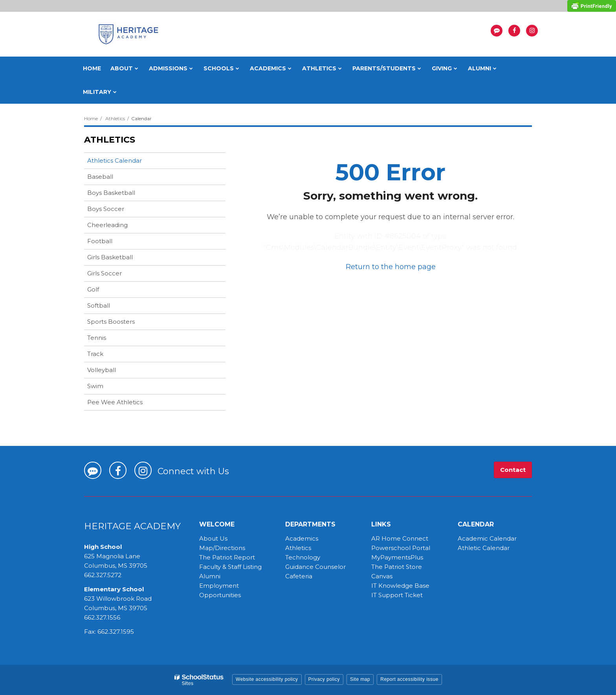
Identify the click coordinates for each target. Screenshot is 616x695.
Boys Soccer (106, 209)
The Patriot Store (397, 567)
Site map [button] (360, 679)
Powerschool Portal (401, 548)
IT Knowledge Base (400, 586)
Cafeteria (299, 576)
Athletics (115, 118)
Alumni (210, 576)
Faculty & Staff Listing (230, 567)
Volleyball (102, 370)
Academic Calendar (487, 538)
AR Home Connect (400, 538)
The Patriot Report (227, 557)
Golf (93, 289)
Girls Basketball (110, 257)
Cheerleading (107, 225)
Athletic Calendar (484, 548)
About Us (213, 538)
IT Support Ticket (397, 595)
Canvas (382, 576)
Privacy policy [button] (324, 679)
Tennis (97, 338)
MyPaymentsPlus (397, 557)
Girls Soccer (104, 273)
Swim (95, 386)
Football (100, 241)
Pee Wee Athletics (115, 402)
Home (91, 118)
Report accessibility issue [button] (409, 679)
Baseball (100, 177)
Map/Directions (222, 548)
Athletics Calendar (115, 160)
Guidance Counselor (315, 567)
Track (95, 354)
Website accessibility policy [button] (267, 679)
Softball (99, 305)
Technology (303, 557)
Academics (302, 538)
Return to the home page (391, 267)
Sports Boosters (111, 322)
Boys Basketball (111, 193)
